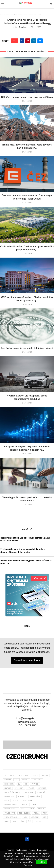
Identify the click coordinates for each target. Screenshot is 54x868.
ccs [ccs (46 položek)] (16, 780)
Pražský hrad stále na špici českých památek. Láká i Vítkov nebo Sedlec (25, 539)
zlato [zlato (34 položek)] (7, 821)
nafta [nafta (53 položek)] (7, 801)
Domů (2, 14)
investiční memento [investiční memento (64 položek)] (12, 792)
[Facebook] (27, 839)
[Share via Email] (40, 41)
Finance (11, 850)
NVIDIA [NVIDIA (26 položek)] (16, 801)
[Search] (51, 4)
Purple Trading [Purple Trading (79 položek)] (11, 809)
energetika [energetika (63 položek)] (9, 784)
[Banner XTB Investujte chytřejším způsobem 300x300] (27, 575)
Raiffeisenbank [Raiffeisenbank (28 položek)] (28, 809)
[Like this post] (15, 41)
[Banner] (27, 757)
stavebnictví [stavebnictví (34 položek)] (10, 813)
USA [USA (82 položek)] (25, 817)
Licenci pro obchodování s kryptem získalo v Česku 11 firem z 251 (26, 562)
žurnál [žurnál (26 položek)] (38, 821)
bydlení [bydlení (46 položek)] (8, 780)
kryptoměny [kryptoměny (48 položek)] (35, 796)
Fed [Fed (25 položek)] (26, 784)
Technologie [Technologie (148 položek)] (24, 813)
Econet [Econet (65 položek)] (25, 780)
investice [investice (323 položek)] (42, 788)
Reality (32, 850)
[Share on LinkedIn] (34, 41)
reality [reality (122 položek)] (41, 809)
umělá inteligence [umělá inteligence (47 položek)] (12, 817)
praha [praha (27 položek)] (34, 805)
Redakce (23, 27)
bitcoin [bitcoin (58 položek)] (45, 776)
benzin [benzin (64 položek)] (35, 776)
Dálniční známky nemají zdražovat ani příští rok (27, 97)
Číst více (28, 865)
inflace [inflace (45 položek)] (31, 788)
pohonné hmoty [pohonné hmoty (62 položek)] (11, 805)
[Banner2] (27, 745)
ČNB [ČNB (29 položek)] (22, 821)
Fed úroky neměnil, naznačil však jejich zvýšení (27, 348)
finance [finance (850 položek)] (35, 784)
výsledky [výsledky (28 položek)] (35, 817)
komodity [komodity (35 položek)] (22, 796)
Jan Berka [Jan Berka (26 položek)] (29, 792)
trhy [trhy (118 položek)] (45, 813)
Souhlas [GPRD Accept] (41, 862)
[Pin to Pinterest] (28, 41)
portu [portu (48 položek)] (24, 805)
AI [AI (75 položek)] (5, 776)
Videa (27, 626)
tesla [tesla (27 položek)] (36, 813)
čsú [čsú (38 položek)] (30, 821)
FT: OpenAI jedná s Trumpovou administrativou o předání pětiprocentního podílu (24, 551)
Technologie (22, 850)
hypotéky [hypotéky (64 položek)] (19, 788)
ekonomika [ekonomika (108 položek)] (37, 780)
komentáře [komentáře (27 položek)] (9, 796)
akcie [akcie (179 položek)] (12, 776)
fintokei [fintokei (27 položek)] (8, 788)
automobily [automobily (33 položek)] (24, 776)
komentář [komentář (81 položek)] (41, 792)
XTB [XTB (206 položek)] (45, 817)
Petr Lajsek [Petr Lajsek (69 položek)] (27, 801)
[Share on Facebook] (22, 41)
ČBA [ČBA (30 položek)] (15, 821)
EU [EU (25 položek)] (19, 784)
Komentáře (42, 850)
